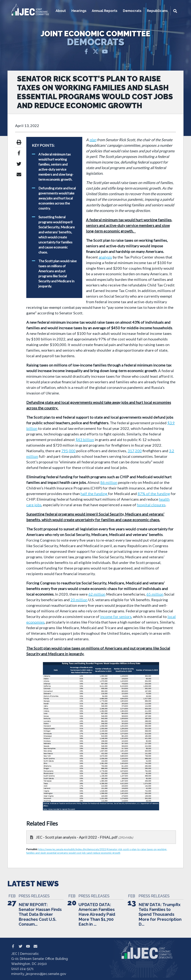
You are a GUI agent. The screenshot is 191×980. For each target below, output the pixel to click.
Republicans (157, 11)
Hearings (79, 11)
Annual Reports (105, 11)
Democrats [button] (132, 11)
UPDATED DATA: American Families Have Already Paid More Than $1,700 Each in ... (97, 914)
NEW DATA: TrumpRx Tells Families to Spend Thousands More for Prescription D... (160, 914)
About (61, 11)
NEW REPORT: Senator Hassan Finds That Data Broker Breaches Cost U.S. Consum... (40, 914)
